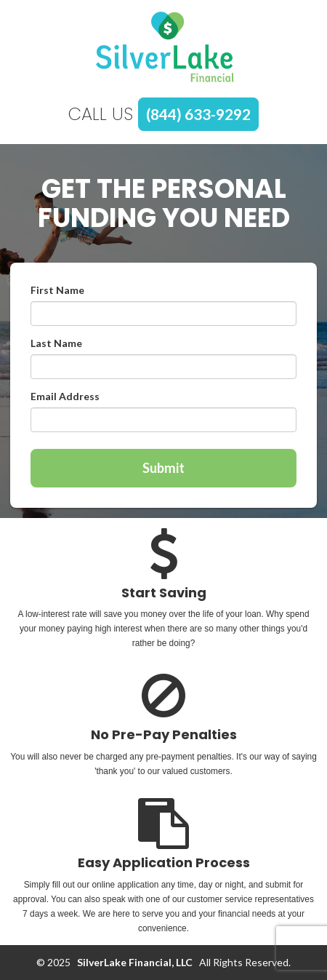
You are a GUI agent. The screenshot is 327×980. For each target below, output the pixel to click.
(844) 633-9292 (198, 114)
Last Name (56, 343)
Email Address (65, 396)
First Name (57, 290)
